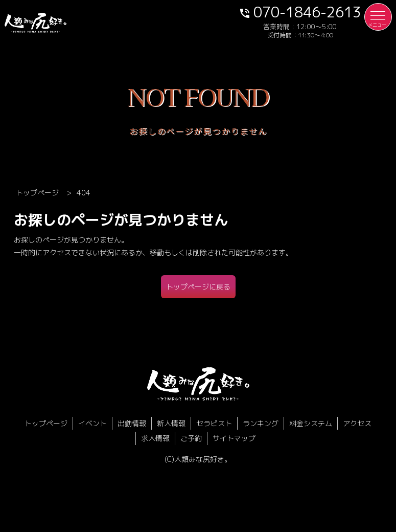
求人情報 (155, 438)
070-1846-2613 (300, 12)
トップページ (46, 423)
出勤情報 (132, 423)
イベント (92, 423)
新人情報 (171, 423)
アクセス (357, 423)
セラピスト (214, 423)
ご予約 (191, 438)
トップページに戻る (198, 287)
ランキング (261, 423)
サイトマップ (234, 438)
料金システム (311, 423)
